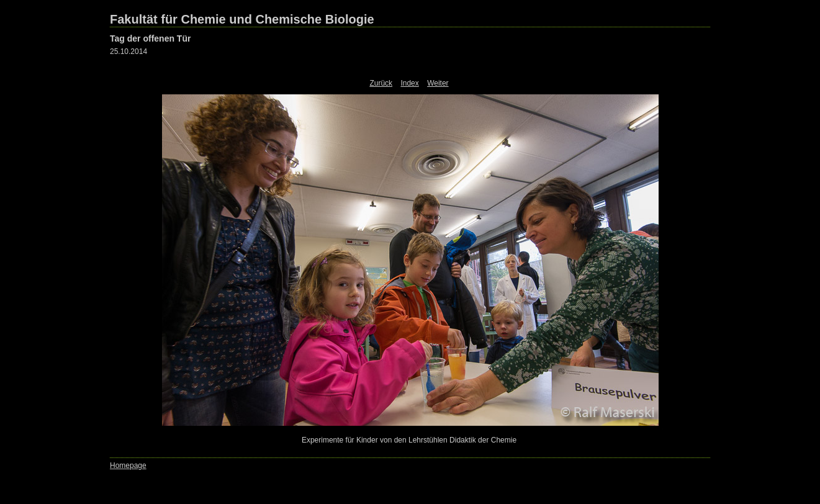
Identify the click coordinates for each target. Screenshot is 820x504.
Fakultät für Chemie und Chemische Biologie (242, 19)
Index (409, 83)
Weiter (438, 83)
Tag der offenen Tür (150, 38)
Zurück (381, 83)
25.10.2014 (128, 52)
